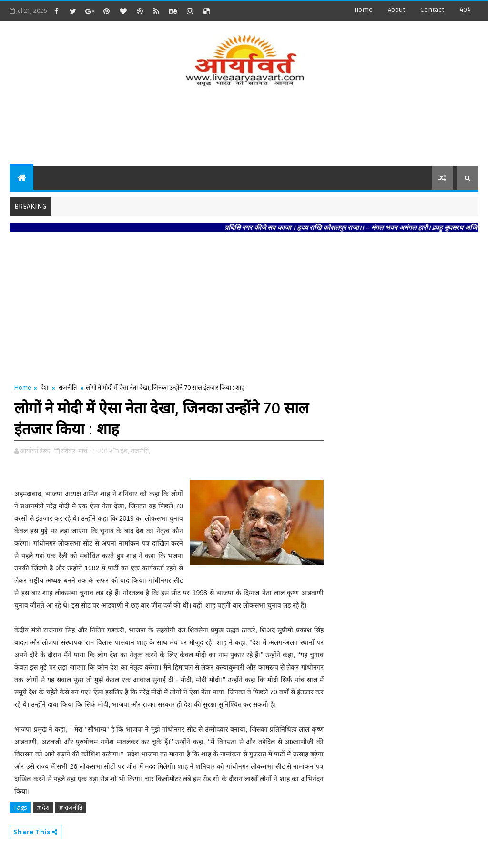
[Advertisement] (244, 128)
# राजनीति (71, 807)
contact (432, 10)
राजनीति (68, 387)
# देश (43, 807)
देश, (125, 451)
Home (363, 10)
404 (465, 10)
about (396, 10)
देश (44, 387)
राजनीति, (140, 451)
